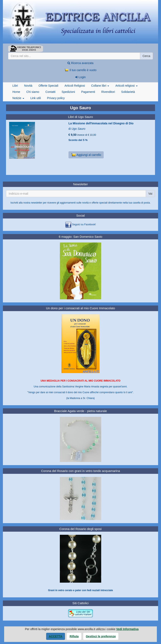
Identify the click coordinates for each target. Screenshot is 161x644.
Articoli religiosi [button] (126, 86)
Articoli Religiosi (75, 86)
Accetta (56, 636)
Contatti (50, 92)
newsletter (37, 203)
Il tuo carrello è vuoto (80, 70)
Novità (28, 86)
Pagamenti (88, 92)
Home (16, 92)
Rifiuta (74, 636)
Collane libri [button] (100, 86)
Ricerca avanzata (80, 63)
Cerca (146, 56)
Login (80, 77)
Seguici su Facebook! (84, 224)
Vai (150, 194)
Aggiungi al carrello (86, 155)
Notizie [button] (18, 98)
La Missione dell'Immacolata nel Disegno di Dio (101, 123)
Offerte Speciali (48, 86)
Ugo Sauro (78, 129)
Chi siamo (33, 92)
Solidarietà (128, 92)
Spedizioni (68, 92)
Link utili (36, 98)
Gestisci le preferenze (101, 636)
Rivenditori (108, 92)
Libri (15, 86)
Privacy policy (56, 98)
